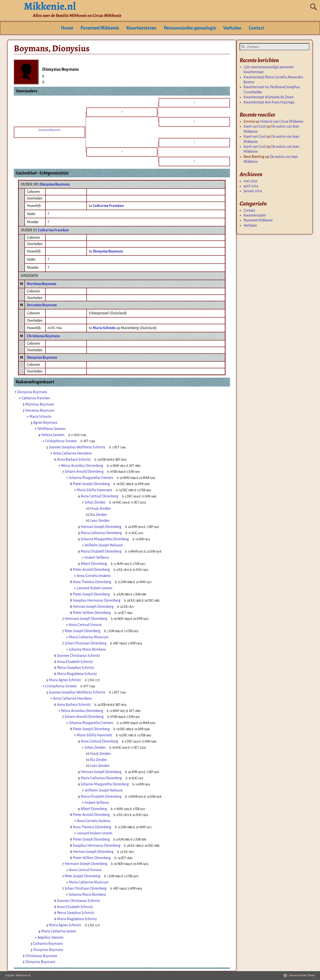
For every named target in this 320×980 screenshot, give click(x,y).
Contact (256, 28)
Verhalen (232, 28)
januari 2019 (253, 191)
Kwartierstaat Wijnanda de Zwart (269, 97)
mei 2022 (250, 181)
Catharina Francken (53, 230)
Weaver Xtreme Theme (302, 975)
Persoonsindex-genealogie (190, 28)
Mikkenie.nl (23, 975)
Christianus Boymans (43, 336)
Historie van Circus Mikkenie (282, 121)
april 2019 (251, 186)
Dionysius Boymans (55, 184)
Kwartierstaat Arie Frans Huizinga (269, 102)
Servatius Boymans (42, 305)
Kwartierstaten (141, 28)
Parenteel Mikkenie (100, 28)
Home (67, 28)
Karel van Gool (255, 126)
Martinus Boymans (42, 284)
